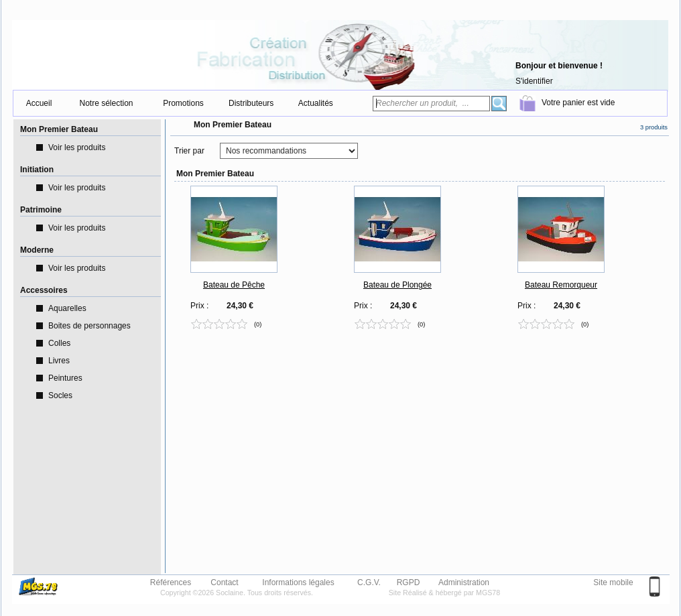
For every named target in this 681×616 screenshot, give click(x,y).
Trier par (189, 151)
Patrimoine (41, 210)
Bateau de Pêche (234, 285)
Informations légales (298, 582)
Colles (59, 343)
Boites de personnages (89, 326)
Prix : (199, 306)
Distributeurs (251, 103)
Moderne (37, 250)
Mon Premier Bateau (59, 129)
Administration (464, 582)
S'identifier (534, 81)
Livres (59, 361)
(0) (258, 324)
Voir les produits (77, 147)
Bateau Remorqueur (561, 285)
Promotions (183, 103)
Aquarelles (67, 308)
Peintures (65, 378)
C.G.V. (369, 582)
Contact (224, 582)
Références (171, 582)
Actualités (316, 103)
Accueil (39, 103)
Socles (60, 395)
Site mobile (613, 582)
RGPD (409, 582)
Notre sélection (106, 103)
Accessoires (44, 290)
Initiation (37, 170)
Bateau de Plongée (397, 285)
